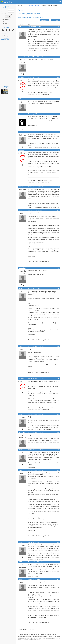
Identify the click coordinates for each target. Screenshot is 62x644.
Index (27, 634)
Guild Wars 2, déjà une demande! (48, 634)
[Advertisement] (8, 63)
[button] (60, 2)
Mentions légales (6, 36)
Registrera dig (5, 19)
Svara (56, 20)
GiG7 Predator (22, 432)
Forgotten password (7, 21)
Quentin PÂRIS (22, 57)
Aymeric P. (21, 114)
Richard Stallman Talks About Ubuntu (38, 94)
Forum (25, 5)
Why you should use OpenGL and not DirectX (40, 92)
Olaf (20, 27)
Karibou (20, 414)
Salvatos (21, 132)
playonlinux (7, 2)
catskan (20, 210)
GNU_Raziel (21, 77)
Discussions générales (34, 5)
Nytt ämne (45, 20)
